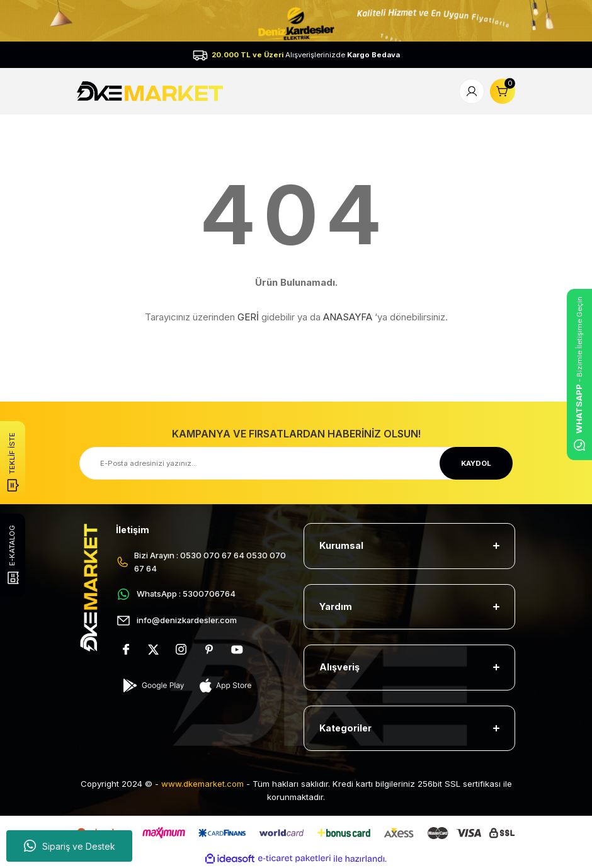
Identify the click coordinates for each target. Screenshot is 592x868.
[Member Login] (472, 91)
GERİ (248, 317)
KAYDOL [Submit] (476, 463)
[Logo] (151, 91)
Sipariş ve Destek (70, 846)
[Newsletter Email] (296, 463)
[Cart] (503, 91)
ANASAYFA (348, 317)
